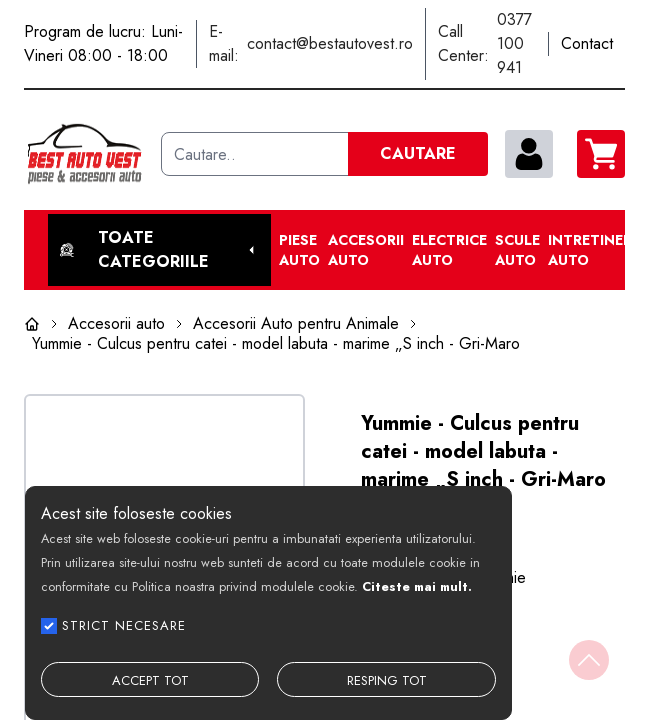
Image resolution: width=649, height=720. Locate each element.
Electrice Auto (449, 250)
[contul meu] (529, 154)
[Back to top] (589, 660)
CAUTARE (418, 153)
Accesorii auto (366, 250)
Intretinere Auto (594, 250)
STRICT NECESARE (124, 625)
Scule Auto (517, 250)
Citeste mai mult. (417, 586)
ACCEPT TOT (150, 680)
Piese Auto (299, 250)
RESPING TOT (387, 680)
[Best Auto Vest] (84, 154)
